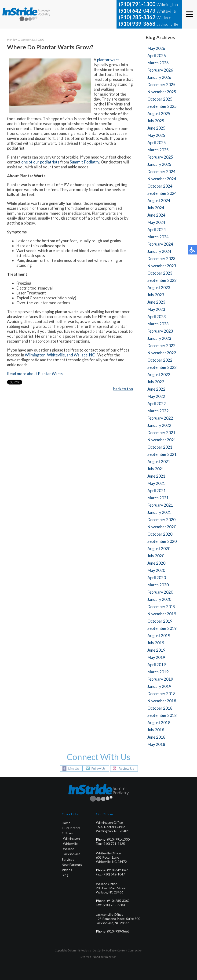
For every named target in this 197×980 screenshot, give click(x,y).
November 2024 (162, 179)
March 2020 (158, 585)
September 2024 (162, 193)
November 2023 (162, 266)
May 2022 (156, 396)
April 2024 (157, 230)
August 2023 (159, 288)
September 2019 (162, 628)
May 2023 (156, 309)
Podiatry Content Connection (124, 950)
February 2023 (160, 331)
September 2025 (162, 106)
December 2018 (161, 694)
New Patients (72, 865)
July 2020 (156, 556)
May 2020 (156, 570)
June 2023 (156, 302)
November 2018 (162, 701)
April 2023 (157, 317)
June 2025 (156, 128)
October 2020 (160, 534)
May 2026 (156, 48)
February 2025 (160, 157)
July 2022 (156, 382)
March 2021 (158, 498)
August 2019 (159, 636)
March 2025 (158, 150)
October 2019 (160, 621)
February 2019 (160, 679)
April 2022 (157, 404)
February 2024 (160, 244)
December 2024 (161, 172)
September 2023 (162, 280)
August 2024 (159, 201)
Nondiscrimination (105, 957)
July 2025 (156, 121)
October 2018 (160, 708)
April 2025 (157, 143)
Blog (65, 875)
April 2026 (157, 56)
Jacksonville (72, 854)
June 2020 (156, 563)
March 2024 (158, 237)
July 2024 (156, 208)
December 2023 (161, 259)
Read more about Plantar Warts (35, 374)
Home (66, 823)
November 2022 (162, 353)
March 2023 (158, 324)
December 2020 (161, 520)
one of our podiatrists (40, 162)
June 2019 (156, 650)
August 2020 (159, 549)
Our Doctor (70, 828)
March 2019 (158, 672)
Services (68, 859)
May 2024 (156, 222)
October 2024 (160, 186)
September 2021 (162, 454)
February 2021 (160, 505)
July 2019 (156, 643)
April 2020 (157, 578)
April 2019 (157, 665)
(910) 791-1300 (137, 4)
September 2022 (162, 367)
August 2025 (159, 114)
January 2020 (159, 599)
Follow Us (98, 768)
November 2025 (162, 92)
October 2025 (160, 99)
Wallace (69, 849)
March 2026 (158, 63)
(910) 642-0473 (137, 11)
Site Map (86, 957)
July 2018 (156, 730)
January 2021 (159, 512)
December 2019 (161, 607)
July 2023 (156, 295)
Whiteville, (56, 355)
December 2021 (161, 433)
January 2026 (159, 77)
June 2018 (156, 737)
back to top (123, 389)
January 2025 (159, 164)
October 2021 (160, 447)
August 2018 (159, 723)
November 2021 (162, 440)
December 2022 (161, 346)
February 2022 (160, 418)
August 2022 (159, 375)
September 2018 (162, 715)
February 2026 (160, 70)
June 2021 (156, 476)
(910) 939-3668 (137, 24)
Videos (67, 870)
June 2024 (156, 215)
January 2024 (159, 251)
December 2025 (161, 85)
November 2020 (162, 527)
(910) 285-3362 (137, 17)
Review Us (126, 768)
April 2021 (157, 491)
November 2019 (162, 614)
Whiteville (70, 844)
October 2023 (160, 273)
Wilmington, (36, 355)
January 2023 (159, 338)
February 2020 (160, 592)
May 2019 (156, 657)
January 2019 (159, 686)
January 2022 (159, 425)
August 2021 (159, 462)
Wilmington (71, 838)
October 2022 (160, 360)
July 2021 (156, 469)
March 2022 (158, 411)
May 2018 (156, 744)
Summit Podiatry (84, 162)
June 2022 (156, 389)
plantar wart (108, 60)
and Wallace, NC (81, 355)
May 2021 (156, 483)
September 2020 (162, 541)
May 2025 (156, 135)
